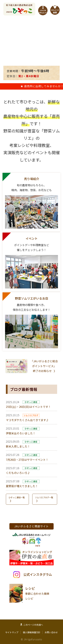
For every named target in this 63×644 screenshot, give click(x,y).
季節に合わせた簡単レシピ (37, 593)
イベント (32, 238)
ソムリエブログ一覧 (44, 497)
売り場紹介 (32, 179)
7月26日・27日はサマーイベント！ (27, 460)
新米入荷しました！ (18, 446)
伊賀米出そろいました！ (21, 433)
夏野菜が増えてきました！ (22, 486)
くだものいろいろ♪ (18, 473)
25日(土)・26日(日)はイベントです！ (28, 407)
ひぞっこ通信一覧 (17, 497)
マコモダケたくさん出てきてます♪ (27, 420)
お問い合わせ (51, 632)
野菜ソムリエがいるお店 (32, 298)
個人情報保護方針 (32, 632)
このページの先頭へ (33, 625)
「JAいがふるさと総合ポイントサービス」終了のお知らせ (44, 366)
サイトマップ (12, 632)
